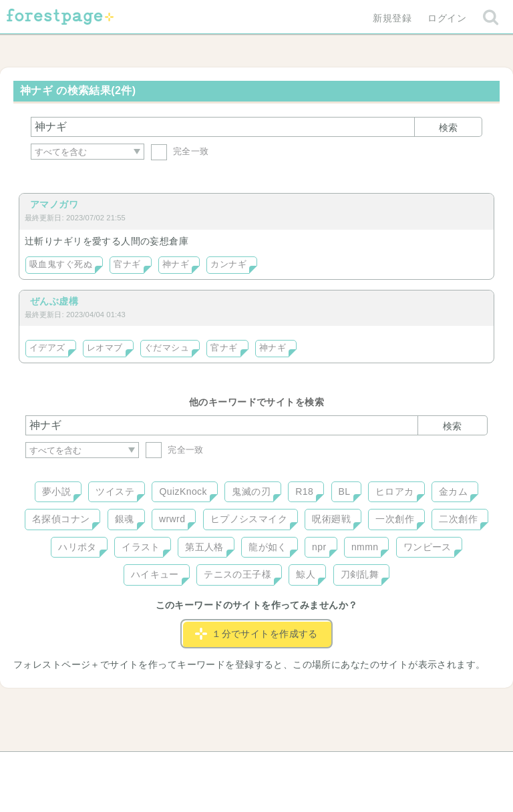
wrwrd (172, 519)
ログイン (447, 18)
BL (345, 491)
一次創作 (395, 519)
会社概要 (308, 767)
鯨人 (306, 574)
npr (319, 547)
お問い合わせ (160, 767)
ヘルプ (85, 767)
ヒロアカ (395, 491)
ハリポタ (77, 547)
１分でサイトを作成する (256, 634)
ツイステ (115, 491)
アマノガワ (54, 204)
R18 (304, 491)
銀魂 (125, 519)
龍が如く (268, 547)
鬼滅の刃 (251, 491)
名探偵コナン (61, 519)
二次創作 (458, 519)
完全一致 (180, 151)
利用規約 (238, 767)
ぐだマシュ (167, 348)
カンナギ (228, 264)
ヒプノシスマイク (249, 519)
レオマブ (105, 348)
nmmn (365, 547)
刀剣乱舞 (360, 574)
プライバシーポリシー (401, 767)
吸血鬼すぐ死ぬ (61, 264)
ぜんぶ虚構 (54, 301)
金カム (453, 491)
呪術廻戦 (331, 519)
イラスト (141, 547)
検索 (448, 128)
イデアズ (47, 348)
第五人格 (204, 547)
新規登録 (392, 18)
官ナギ (127, 264)
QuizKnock (183, 491)
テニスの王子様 (237, 574)
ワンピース (427, 547)
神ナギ (176, 264)
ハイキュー (155, 574)
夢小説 (56, 491)
